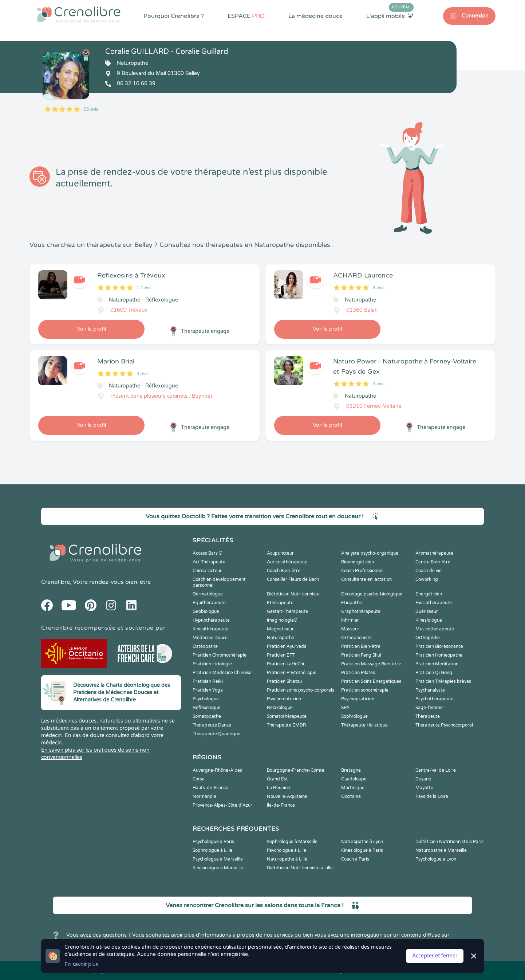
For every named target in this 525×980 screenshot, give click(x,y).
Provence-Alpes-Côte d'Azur (222, 805)
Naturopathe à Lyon (362, 842)
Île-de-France (281, 805)
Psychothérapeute (435, 699)
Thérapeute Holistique (364, 725)
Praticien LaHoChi (285, 664)
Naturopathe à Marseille (441, 850)
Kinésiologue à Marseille (218, 868)
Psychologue (206, 699)
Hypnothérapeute (211, 620)
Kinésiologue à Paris (362, 850)
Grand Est (277, 779)
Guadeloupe (354, 779)
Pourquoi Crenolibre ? (174, 16)
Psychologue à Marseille (218, 859)
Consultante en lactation (366, 579)
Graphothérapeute (361, 611)
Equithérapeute (209, 603)
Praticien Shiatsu (284, 681)
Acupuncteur (280, 553)
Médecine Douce (210, 638)
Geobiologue (206, 611)
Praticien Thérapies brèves (443, 681)
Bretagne (351, 770)
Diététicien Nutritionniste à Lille (300, 868)
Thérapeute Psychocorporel (444, 725)
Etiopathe (352, 603)
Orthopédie (428, 638)
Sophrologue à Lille (212, 850)
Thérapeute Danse (212, 725)
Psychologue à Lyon (436, 859)
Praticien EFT (281, 655)
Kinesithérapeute (211, 629)
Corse (199, 779)
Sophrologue (354, 716)
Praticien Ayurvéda (287, 646)
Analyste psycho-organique (370, 553)
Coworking (427, 579)
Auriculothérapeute (287, 562)
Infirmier (350, 620)
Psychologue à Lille (287, 850)
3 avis (378, 384)
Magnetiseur (280, 629)
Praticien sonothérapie (365, 690)
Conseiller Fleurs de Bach (293, 579)
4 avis (143, 374)
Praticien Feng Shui (361, 655)
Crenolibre (56, 582)
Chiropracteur (207, 571)
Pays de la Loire (432, 796)
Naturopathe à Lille (287, 859)
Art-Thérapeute (209, 562)
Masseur (350, 629)
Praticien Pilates (358, 673)
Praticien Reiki (208, 681)
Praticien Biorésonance (439, 646)
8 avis (378, 288)
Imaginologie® (282, 620)
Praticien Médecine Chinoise (222, 673)
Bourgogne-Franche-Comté (296, 770)
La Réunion (279, 788)
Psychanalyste (430, 690)
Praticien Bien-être (361, 646)
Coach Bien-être (284, 571)
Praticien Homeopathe (439, 655)
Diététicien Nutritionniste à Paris (449, 842)
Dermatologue (208, 594)
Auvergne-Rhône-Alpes (217, 770)
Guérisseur (427, 611)
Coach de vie (429, 571)
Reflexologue (206, 708)
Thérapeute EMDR (287, 725)
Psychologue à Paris (213, 842)
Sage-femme (429, 708)
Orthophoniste (356, 638)
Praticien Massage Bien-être (371, 664)
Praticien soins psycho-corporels (301, 690)
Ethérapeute (280, 603)
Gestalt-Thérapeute (287, 611)
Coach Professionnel (362, 571)
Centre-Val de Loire (436, 770)
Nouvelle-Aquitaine (287, 796)
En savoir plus (81, 965)
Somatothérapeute (287, 716)
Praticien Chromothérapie (220, 655)
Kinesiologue (429, 620)
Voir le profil (91, 329)
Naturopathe (281, 638)
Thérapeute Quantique (216, 734)
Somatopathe (207, 716)
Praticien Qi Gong (434, 673)
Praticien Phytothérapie (292, 673)
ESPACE (246, 16)
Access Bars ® (208, 553)
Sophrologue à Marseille (292, 842)
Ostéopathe (205, 646)
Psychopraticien (358, 699)
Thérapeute (428, 716)
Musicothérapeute (435, 629)
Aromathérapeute (434, 553)
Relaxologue (280, 708)
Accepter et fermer (435, 956)
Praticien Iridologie (212, 664)
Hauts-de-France (210, 788)
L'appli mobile (390, 16)
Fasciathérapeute (434, 603)
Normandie (204, 796)
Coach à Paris (355, 859)
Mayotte (424, 788)
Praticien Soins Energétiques (371, 681)
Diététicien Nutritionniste (293, 594)
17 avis (144, 288)
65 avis (91, 109)
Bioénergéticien (358, 562)
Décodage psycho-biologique (372, 594)
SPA (345, 708)
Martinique (353, 788)
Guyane (423, 779)
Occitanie (351, 796)
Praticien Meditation (437, 664)
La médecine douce (315, 16)
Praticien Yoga (208, 690)
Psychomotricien (284, 699)
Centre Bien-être (433, 562)
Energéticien (429, 594)
